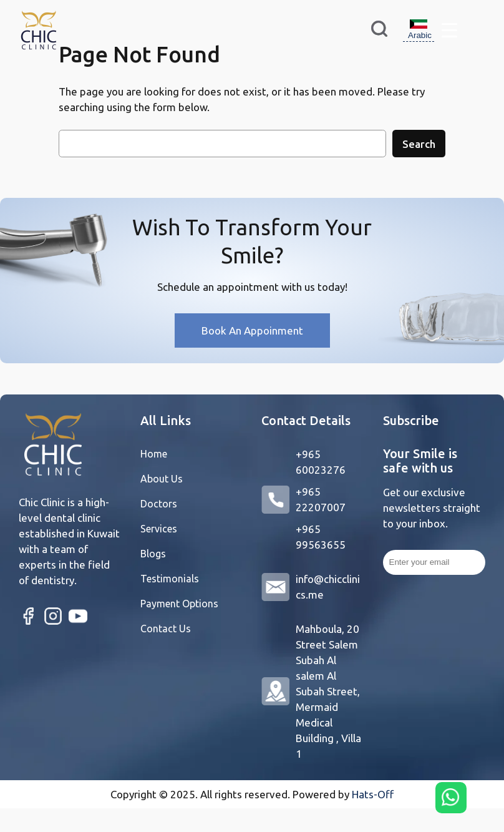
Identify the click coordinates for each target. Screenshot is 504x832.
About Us (162, 479)
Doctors (159, 504)
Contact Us (166, 629)
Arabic (420, 29)
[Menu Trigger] (449, 30)
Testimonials (170, 579)
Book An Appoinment (252, 330)
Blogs (153, 554)
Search (419, 144)
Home (154, 454)
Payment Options (179, 604)
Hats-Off (373, 794)
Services (159, 529)
